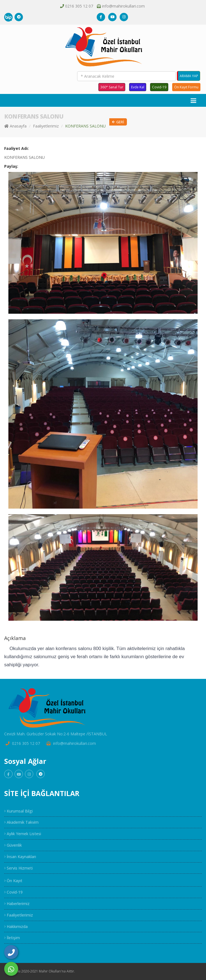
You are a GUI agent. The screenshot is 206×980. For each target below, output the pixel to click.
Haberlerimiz (17, 904)
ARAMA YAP (189, 76)
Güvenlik (13, 845)
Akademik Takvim (21, 822)
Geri (118, 122)
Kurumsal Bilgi (18, 811)
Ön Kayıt (13, 881)
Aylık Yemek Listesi (23, 834)
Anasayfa (15, 126)
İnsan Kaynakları (20, 857)
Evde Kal (138, 87)
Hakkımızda (16, 926)
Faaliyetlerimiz (46, 126)
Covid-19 (159, 87)
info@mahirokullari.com (123, 6)
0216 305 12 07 (79, 6)
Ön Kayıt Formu (186, 87)
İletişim (12, 938)
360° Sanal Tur (112, 87)
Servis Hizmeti (18, 868)
